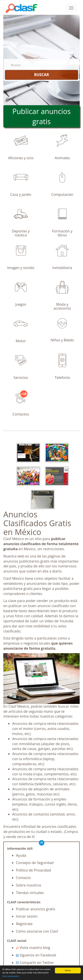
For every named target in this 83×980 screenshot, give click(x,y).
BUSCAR (41, 75)
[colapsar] (71, 8)
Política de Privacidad (33, 870)
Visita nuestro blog (33, 948)
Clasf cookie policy (11, 976)
